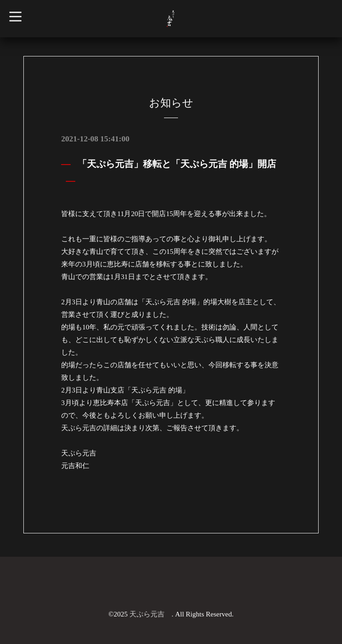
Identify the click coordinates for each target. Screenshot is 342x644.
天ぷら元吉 (150, 614)
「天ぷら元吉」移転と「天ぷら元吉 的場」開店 (177, 164)
